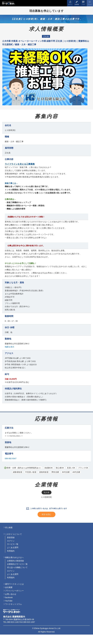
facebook (9, 597)
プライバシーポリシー (14, 591)
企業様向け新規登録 (15, 561)
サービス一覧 (13, 544)
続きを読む (47, 514)
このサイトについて (13, 534)
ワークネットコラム (13, 604)
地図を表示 (9, 347)
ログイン (11, 541)
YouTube (9, 601)
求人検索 (9, 528)
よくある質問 (13, 547)
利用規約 (11, 551)
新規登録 (11, 537)
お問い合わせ (11, 594)
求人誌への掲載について (17, 567)
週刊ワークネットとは (14, 584)
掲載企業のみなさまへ (14, 557)
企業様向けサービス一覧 (17, 564)
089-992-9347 (11, 458)
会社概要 (9, 587)
